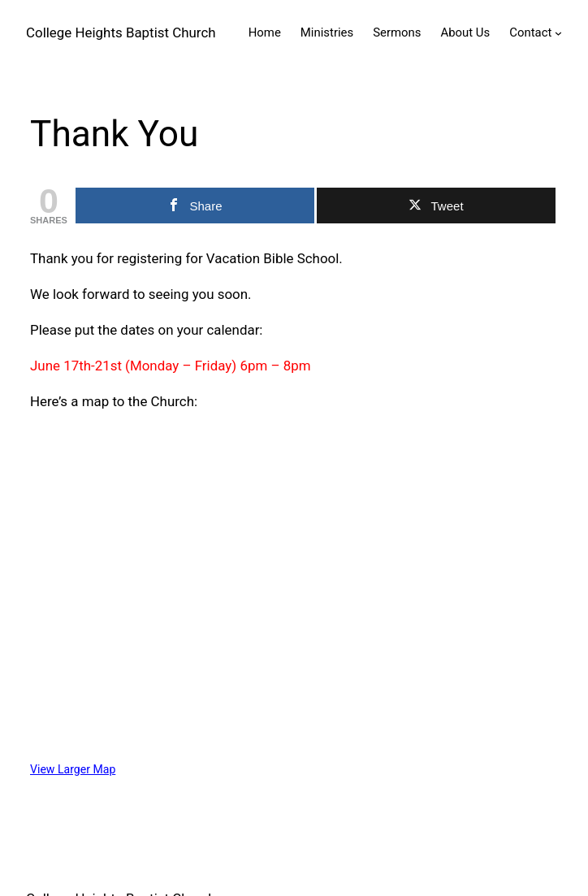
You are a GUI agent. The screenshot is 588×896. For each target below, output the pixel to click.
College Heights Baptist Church (121, 32)
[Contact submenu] (558, 33)
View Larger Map (73, 769)
